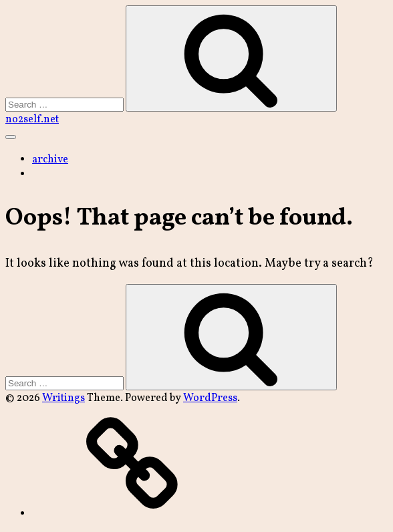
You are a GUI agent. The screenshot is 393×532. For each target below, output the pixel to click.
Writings (63, 398)
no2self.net (32, 120)
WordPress (210, 398)
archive (50, 160)
